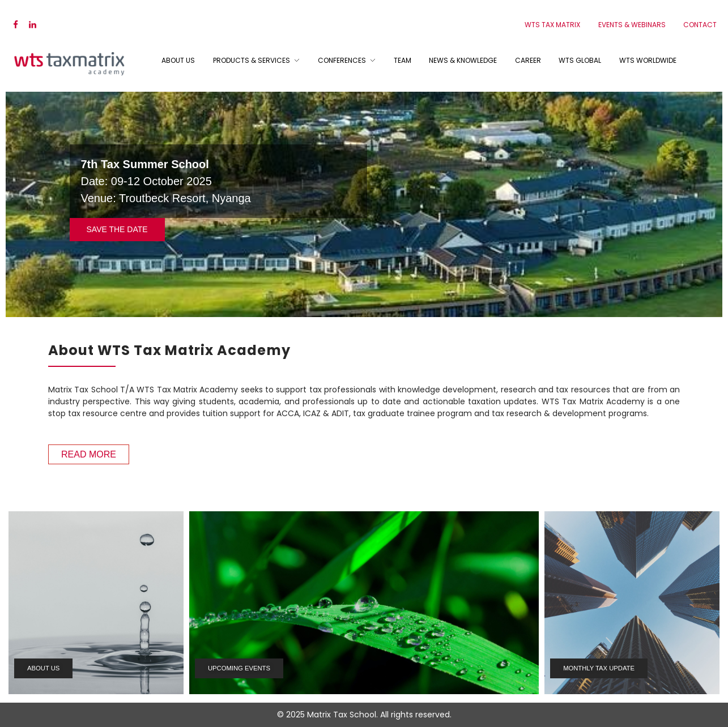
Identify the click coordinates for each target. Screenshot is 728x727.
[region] (364, 204)
